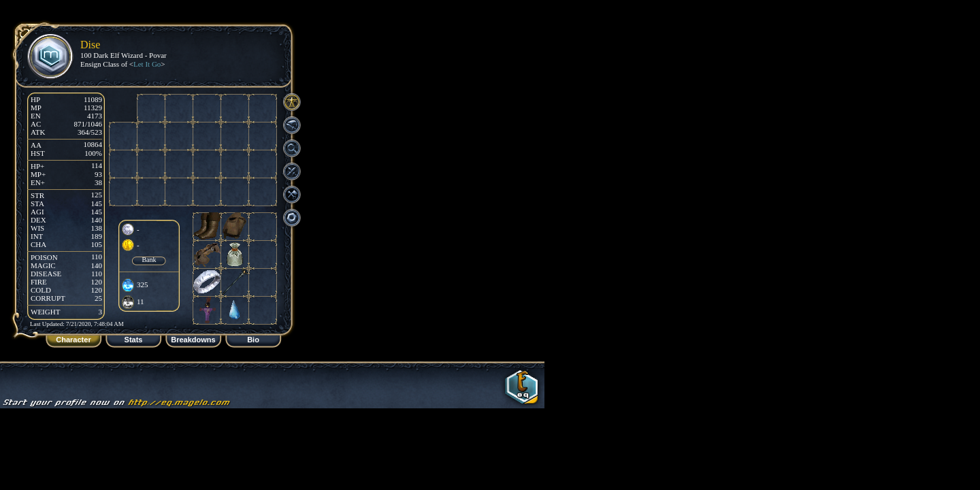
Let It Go (147, 64)
